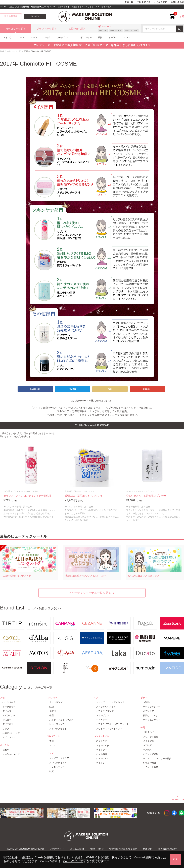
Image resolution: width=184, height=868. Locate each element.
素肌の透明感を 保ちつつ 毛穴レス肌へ (86, 576)
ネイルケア (102, 741)
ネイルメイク (103, 745)
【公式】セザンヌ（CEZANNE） (17, 491)
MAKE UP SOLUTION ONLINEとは (26, 849)
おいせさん (131, 491)
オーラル (113, 37)
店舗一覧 (129, 2)
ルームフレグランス (146, 491)
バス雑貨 (147, 750)
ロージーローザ (131, 30)
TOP (2, 51)
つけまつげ (148, 732)
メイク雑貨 (148, 741)
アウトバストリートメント (109, 729)
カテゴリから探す (16, 29)
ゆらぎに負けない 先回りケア (144, 576)
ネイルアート (103, 750)
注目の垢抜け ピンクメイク (17, 576)
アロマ (53, 745)
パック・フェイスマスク (61, 720)
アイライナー (9, 715)
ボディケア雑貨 (151, 754)
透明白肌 (68, 491)
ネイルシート (103, 763)
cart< (172, 14)
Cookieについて (73, 861)
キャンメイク (116, 30)
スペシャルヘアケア (106, 707)
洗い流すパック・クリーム (85, 491)
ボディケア (148, 711)
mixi (110, 389)
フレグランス (63, 37)
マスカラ (7, 720)
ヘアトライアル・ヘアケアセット (112, 724)
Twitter (73, 389)
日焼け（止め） (151, 715)
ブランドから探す (47, 29)
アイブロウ (8, 724)
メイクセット (9, 737)
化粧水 (36, 491)
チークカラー (9, 707)
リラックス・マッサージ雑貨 (157, 758)
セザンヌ (103, 30)
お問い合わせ (177, 2)
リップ (6, 729)
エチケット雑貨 (151, 767)
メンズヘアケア (57, 767)
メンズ (127, 37)
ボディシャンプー (152, 707)
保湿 (52, 715)
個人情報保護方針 (167, 849)
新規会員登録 (11, 16)
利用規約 (148, 849)
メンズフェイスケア (59, 758)
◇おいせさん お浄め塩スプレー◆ (146, 496)
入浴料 (146, 702)
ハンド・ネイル (84, 37)
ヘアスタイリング (105, 711)
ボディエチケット (152, 720)
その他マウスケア (11, 754)
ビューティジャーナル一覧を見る (92, 593)
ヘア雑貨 (147, 745)
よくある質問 (160, 2)
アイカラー (8, 711)
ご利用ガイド (144, 2)
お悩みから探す (77, 29)
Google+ (147, 389)
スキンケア (9, 37)
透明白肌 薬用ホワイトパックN (83, 496)
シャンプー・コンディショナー (111, 702)
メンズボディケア (58, 763)
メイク (47, 37)
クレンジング (56, 702)
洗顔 (52, 707)
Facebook (35, 389)
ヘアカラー (102, 720)
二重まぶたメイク (11, 733)
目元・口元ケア (57, 724)
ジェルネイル (103, 758)
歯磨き (6, 750)
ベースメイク (9, 702)
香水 (52, 741)
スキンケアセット (58, 729)
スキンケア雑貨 (151, 737)
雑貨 (100, 37)
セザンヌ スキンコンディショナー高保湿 (27, 496)
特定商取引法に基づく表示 (123, 849)
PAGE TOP (178, 799)
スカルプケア (103, 715)
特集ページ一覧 (14, 51)
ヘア (23, 37)
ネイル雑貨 (102, 754)
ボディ (34, 37)
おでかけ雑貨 (150, 763)
